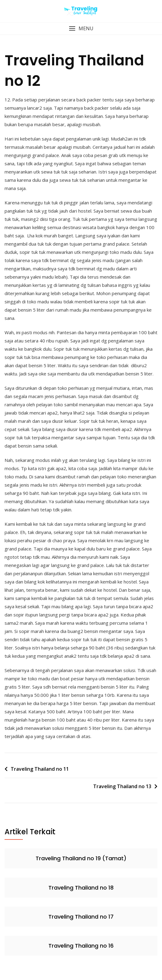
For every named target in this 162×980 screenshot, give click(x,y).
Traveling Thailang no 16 (81, 946)
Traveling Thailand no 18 (81, 888)
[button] (81, 29)
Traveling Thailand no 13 (122, 786)
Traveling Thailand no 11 (40, 769)
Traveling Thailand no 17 (81, 917)
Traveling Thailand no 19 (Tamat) (81, 858)
